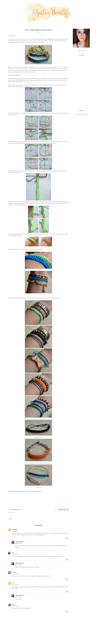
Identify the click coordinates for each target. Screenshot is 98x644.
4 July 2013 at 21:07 (15, 585)
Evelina (14, 572)
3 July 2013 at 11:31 (18, 543)
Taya (13, 552)
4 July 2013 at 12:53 (15, 554)
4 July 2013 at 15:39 (15, 574)
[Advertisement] (83, 86)
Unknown (14, 529)
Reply (67, 538)
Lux (13, 583)
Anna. (13, 604)
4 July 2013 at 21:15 (19, 597)
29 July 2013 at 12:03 (16, 606)
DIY (14, 513)
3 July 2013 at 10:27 (15, 531)
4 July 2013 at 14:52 (19, 565)
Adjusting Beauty (20, 542)
